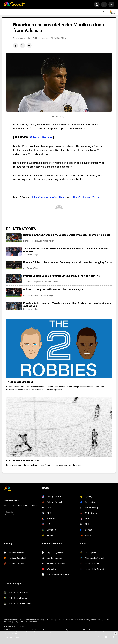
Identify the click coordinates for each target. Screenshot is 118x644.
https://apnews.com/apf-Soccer (49, 197)
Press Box (69, 620)
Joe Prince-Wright (46, 241)
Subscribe (10, 512)
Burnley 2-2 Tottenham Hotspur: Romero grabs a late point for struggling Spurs (67, 262)
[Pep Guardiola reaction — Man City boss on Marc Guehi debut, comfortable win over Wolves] (14, 306)
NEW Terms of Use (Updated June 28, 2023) (91, 620)
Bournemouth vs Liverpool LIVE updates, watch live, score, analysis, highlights (67, 235)
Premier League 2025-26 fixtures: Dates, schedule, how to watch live (62, 276)
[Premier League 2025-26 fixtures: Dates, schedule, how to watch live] (14, 279)
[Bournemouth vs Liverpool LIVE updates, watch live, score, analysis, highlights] (14, 238)
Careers (26, 620)
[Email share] (29, 45)
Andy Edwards (45, 282)
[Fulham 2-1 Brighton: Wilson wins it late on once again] (14, 292)
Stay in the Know (11, 501)
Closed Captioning (37, 620)
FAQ (48, 620)
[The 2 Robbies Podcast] (59, 349)
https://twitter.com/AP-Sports (88, 197)
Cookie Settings (35, 622)
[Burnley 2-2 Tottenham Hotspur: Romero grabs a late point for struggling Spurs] (14, 265)
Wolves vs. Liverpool (41, 137)
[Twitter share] (22, 45)
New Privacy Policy (11, 622)
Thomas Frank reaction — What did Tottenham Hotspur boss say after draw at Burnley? (66, 250)
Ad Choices (8, 620)
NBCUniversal (19, 626)
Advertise (18, 620)
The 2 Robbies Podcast (19, 382)
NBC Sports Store (57, 620)
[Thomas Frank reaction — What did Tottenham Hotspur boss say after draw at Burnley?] (14, 251)
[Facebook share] (16, 45)
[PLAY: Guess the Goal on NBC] (59, 427)
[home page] (14, 4)
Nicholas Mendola (24, 38)
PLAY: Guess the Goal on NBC (23, 460)
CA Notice (24, 622)
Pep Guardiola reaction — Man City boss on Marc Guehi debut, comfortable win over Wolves (67, 305)
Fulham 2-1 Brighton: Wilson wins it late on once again (53, 290)
